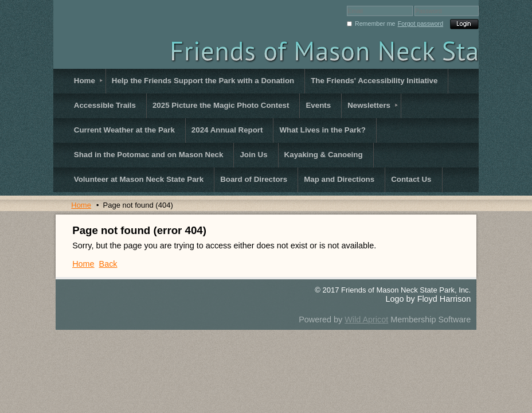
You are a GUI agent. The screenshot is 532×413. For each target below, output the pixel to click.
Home (81, 205)
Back (108, 264)
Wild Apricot (366, 320)
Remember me (375, 24)
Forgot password (420, 24)
